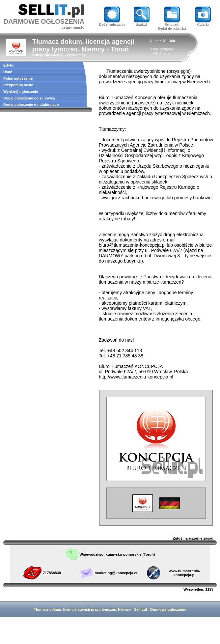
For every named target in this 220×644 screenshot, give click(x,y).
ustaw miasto (73, 27)
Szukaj (142, 23)
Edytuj (9, 65)
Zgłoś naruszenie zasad (193, 538)
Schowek (172, 23)
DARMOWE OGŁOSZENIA (44, 21)
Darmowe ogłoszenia (168, 609)
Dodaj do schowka (172, 28)
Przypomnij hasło (18, 85)
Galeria (203, 23)
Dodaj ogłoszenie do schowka (29, 98)
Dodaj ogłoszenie (112, 23)
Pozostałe (75, 55)
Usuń (8, 72)
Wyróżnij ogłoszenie (21, 92)
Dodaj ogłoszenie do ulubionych (31, 104)
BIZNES (58, 55)
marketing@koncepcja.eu (116, 573)
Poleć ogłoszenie (18, 78)
